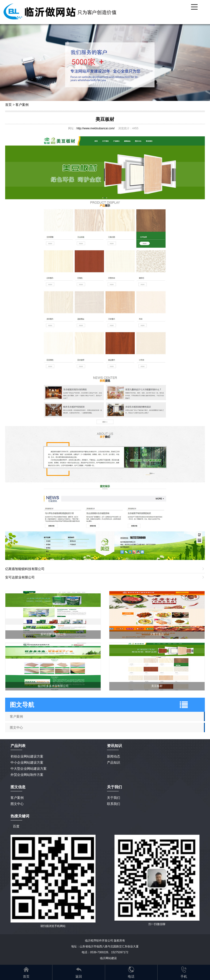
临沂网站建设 (108, 958)
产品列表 (18, 746)
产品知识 (114, 762)
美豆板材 (105, 119)
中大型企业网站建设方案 (29, 769)
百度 (16, 826)
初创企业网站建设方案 (27, 756)
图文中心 (16, 727)
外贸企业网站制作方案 (27, 775)
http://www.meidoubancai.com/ (96, 128)
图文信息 (18, 787)
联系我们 (114, 804)
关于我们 (114, 798)
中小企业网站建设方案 (27, 762)
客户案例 (22, 105)
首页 (8, 105)
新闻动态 (114, 756)
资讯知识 (114, 746)
